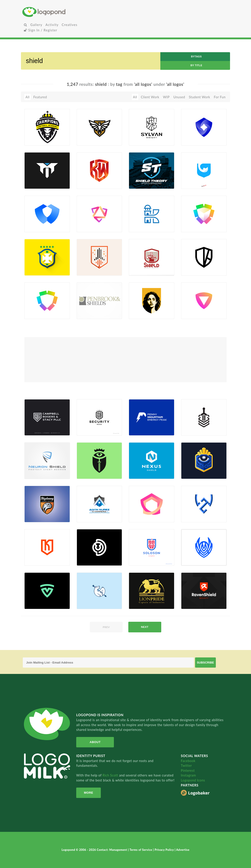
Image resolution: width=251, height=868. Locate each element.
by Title (196, 65)
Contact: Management (112, 850)
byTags (196, 56)
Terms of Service (141, 850)
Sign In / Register (41, 30)
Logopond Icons (193, 780)
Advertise (183, 850)
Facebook (188, 761)
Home (57, 12)
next (145, 627)
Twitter (186, 766)
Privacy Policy (165, 850)
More (89, 793)
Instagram (188, 775)
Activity (52, 25)
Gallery (36, 25)
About (95, 742)
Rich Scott (111, 775)
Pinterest (188, 771)
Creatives (70, 25)
